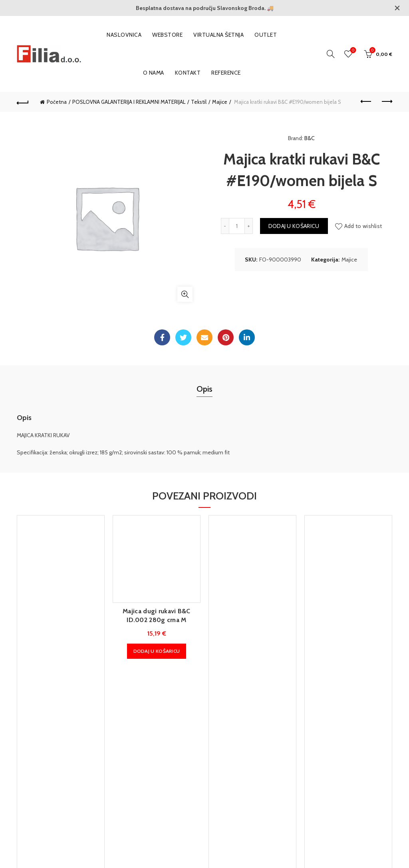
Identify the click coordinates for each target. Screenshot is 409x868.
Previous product (366, 101)
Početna (57, 102)
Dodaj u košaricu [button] (157, 651)
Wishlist (352, 51)
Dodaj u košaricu (294, 226)
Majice (220, 102)
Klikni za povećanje (185, 294)
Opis (204, 389)
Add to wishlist (363, 226)
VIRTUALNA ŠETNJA (218, 35)
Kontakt (188, 73)
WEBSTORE (167, 35)
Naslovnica (124, 35)
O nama (154, 73)
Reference (226, 73)
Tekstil (199, 102)
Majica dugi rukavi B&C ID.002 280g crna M (157, 615)
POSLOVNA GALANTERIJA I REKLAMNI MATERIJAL (129, 102)
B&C (310, 138)
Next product (386, 101)
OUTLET (266, 35)
